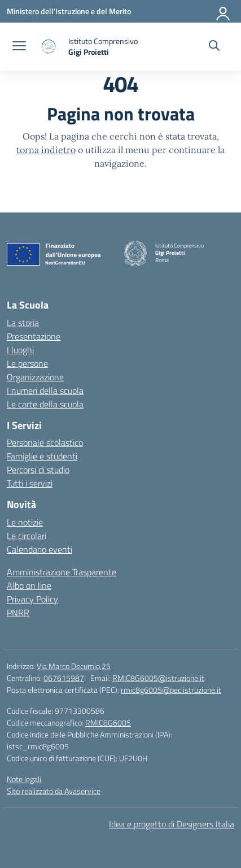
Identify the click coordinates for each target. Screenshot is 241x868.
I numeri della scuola (45, 390)
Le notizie (25, 522)
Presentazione (34, 336)
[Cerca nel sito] (214, 47)
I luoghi (20, 350)
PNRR (18, 613)
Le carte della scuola (45, 404)
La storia (23, 323)
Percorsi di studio (38, 470)
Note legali (24, 779)
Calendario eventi (40, 549)
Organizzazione (35, 377)
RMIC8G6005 (108, 722)
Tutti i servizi (30, 483)
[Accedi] (224, 11)
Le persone (27, 363)
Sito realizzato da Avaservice (54, 791)
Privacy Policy (32, 599)
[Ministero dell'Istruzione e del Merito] (69, 11)
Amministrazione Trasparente (62, 572)
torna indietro (46, 150)
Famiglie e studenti (42, 456)
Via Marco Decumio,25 (74, 666)
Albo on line (29, 585)
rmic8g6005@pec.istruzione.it (171, 690)
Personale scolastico (45, 442)
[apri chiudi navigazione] (19, 47)
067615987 (64, 678)
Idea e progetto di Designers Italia (172, 824)
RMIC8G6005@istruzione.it (158, 678)
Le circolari (27, 536)
